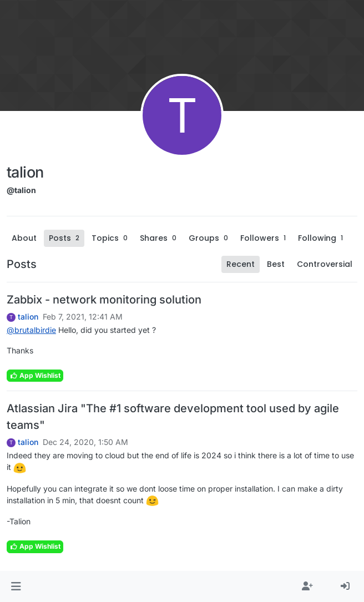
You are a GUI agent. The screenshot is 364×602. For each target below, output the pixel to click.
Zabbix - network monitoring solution (104, 300)
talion (28, 317)
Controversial (325, 264)
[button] (16, 586)
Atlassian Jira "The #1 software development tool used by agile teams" (173, 417)
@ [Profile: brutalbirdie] (31, 330)
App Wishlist (35, 375)
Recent (241, 264)
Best (276, 264)
